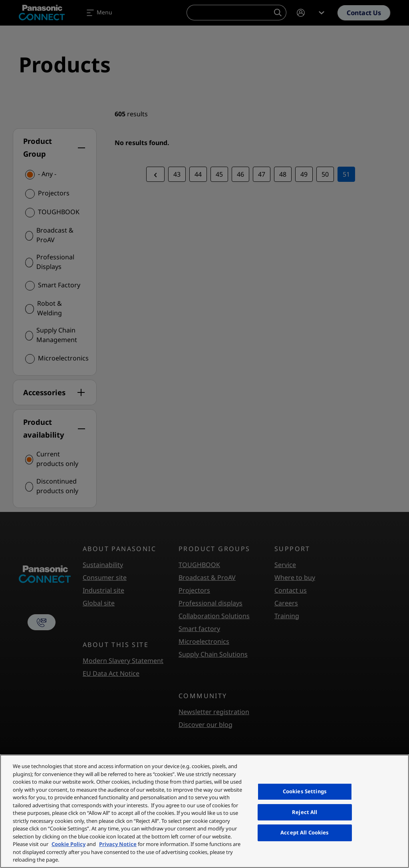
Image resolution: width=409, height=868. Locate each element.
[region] (204, 811)
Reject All (305, 812)
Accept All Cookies (305, 832)
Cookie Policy (68, 844)
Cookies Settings (305, 791)
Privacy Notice (118, 844)
